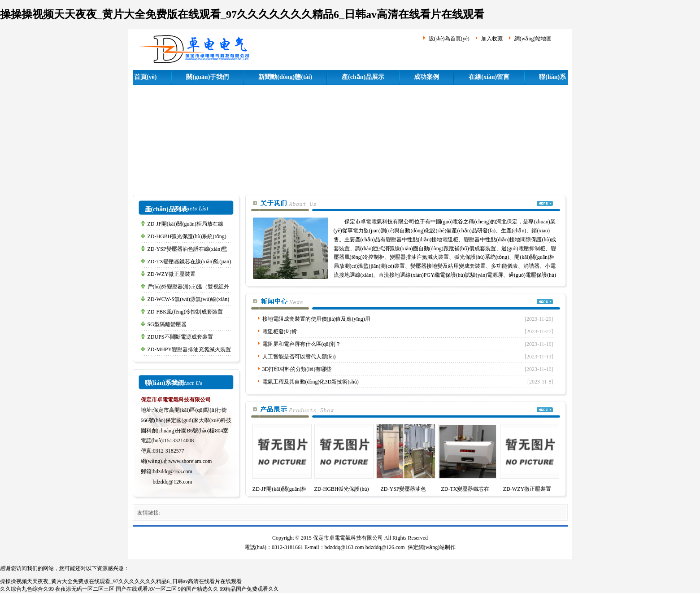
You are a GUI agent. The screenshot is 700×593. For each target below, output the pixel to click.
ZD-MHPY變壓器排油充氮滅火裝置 (189, 349)
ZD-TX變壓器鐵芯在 (465, 489)
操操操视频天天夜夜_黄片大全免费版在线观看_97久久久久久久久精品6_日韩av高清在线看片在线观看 (242, 14)
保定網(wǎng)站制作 (432, 547)
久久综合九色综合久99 (27, 589)
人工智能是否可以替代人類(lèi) (299, 357)
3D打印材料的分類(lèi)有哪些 (297, 369)
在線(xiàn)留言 (489, 77)
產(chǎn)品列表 (166, 209)
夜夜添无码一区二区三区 (85, 589)
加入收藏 (492, 39)
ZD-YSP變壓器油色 (403, 489)
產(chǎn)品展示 (363, 77)
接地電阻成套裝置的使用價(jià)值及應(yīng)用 (316, 319)
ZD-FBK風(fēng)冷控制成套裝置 (185, 312)
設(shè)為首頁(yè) (449, 39)
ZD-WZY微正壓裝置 (172, 274)
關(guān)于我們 (207, 77)
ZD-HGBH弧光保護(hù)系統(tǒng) (187, 236)
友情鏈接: (149, 513)
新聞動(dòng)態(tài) (285, 77)
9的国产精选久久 (198, 589)
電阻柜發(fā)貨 (280, 331)
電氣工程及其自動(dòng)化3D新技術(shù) (311, 382)
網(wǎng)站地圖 (533, 39)
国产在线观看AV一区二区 (146, 589)
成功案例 (426, 77)
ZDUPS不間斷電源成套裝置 (180, 337)
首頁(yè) (146, 77)
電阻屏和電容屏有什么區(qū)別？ (302, 344)
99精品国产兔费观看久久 (249, 589)
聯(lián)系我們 (165, 383)
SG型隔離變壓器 (167, 324)
